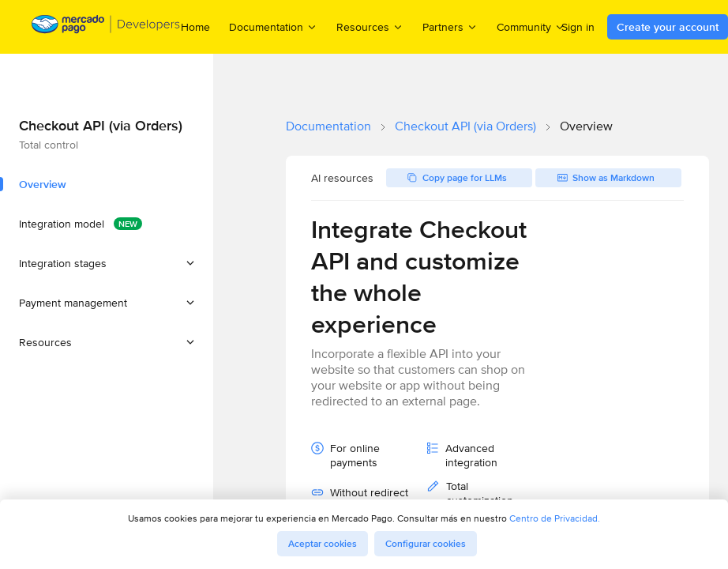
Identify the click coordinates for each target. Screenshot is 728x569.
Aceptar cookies (323, 544)
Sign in (578, 27)
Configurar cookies (426, 544)
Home (195, 27)
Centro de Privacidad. (555, 518)
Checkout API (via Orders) (465, 126)
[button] (107, 263)
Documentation (328, 126)
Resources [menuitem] (370, 26)
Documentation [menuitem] (273, 26)
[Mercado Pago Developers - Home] (106, 27)
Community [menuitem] (531, 26)
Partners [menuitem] (450, 26)
